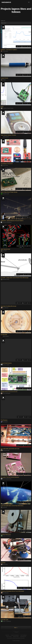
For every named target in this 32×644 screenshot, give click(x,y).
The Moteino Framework (7, 164)
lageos (16, 9)
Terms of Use (9, 637)
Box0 (2, 107)
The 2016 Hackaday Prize (3, 84)
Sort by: (3, 21)
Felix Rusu (4, 165)
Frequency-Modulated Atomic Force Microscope (12, 591)
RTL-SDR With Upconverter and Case (10, 449)
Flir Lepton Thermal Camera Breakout (10, 477)
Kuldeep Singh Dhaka (7, 108)
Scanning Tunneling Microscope (9, 306)
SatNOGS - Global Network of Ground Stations (12, 221)
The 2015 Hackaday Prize (3, 27)
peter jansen (5, 137)
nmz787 (4, 251)
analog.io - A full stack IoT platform (9, 50)
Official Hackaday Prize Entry (3, 56)
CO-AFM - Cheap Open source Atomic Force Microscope (15, 278)
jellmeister (4, 564)
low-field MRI (4, 335)
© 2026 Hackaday (16, 641)
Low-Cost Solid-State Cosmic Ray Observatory (12, 506)
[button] (29, 2)
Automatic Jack (4, 620)
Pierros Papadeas (6, 222)
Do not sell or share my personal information (16, 638)
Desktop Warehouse (6, 534)
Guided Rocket (4, 78)
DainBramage (5, 450)
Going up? (16, 632)
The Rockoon (4, 420)
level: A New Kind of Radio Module (9, 192)
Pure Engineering (6, 479)
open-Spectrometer (5, 249)
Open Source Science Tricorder (8, 135)
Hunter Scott (5, 194)
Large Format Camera (6, 363)
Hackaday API (23, 637)
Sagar (3, 80)
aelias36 (4, 507)
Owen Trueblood (6, 536)
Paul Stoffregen (6, 393)
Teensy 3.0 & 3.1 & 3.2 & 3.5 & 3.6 (9, 392)
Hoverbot (3, 563)
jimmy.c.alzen (5, 365)
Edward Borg (5, 279)
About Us (7, 635)
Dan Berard (5, 308)
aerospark (4, 422)
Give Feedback (24, 635)
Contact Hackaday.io (15, 635)
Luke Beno (4, 51)
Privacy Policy (16, 637)
